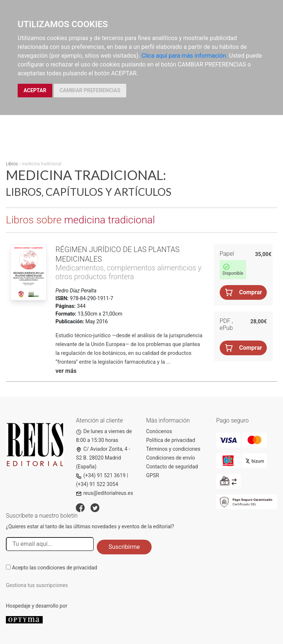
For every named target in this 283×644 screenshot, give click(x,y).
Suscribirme (124, 547)
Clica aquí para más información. (184, 56)
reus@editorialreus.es (104, 493)
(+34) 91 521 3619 (101, 475)
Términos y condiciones (173, 449)
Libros (12, 164)
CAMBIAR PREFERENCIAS (90, 90)
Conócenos (159, 431)
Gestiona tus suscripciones (37, 585)
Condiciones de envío (171, 458)
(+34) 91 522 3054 (97, 484)
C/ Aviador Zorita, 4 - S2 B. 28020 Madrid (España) (103, 458)
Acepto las (54, 568)
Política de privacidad (171, 440)
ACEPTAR (35, 90)
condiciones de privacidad (67, 568)
